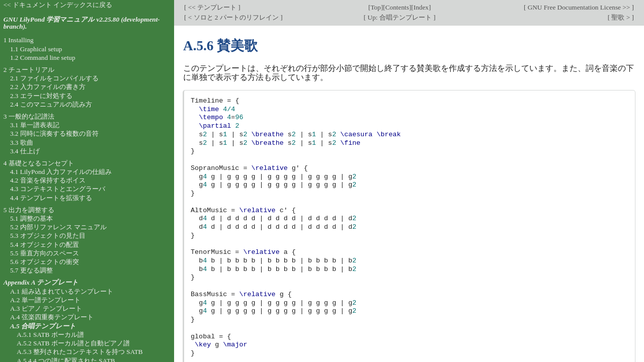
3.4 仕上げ (25, 151)
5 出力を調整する (29, 210)
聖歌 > (621, 17)
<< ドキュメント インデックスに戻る (58, 5)
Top (375, 7)
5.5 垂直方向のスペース (45, 253)
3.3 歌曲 (22, 143)
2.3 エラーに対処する (41, 96)
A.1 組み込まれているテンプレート (62, 291)
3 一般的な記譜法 (29, 116)
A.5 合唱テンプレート (43, 326)
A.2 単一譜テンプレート (45, 300)
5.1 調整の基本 (31, 218)
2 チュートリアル (29, 70)
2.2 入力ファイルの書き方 (48, 87)
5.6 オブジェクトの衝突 (45, 262)
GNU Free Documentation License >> (579, 7)
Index (421, 7)
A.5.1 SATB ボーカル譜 (50, 335)
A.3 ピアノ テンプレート (46, 308)
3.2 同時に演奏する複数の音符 (54, 133)
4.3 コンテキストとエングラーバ (58, 189)
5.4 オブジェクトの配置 (45, 245)
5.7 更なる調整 (31, 270)
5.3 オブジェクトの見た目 (48, 236)
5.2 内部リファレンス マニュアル (58, 227)
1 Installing (19, 40)
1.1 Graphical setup (36, 49)
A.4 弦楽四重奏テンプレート (52, 317)
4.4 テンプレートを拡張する (51, 198)
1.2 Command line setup (43, 58)
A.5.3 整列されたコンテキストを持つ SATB (80, 352)
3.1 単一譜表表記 (35, 125)
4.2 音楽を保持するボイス (48, 180)
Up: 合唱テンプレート (399, 17)
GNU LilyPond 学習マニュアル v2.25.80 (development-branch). (82, 23)
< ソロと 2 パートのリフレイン (233, 17)
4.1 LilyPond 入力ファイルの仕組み (61, 172)
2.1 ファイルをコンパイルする (54, 78)
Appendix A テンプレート (41, 282)
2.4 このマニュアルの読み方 (51, 104)
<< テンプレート (212, 7)
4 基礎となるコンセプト (39, 163)
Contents (397, 7)
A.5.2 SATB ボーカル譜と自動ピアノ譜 (73, 343)
